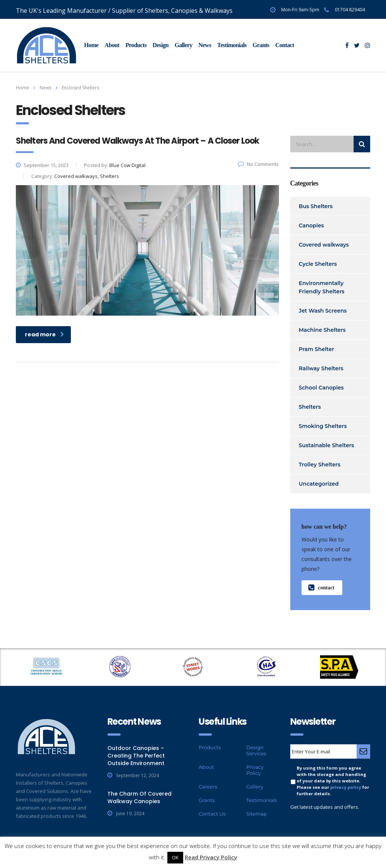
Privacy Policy (255, 770)
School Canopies (321, 388)
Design (161, 45)
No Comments (258, 164)
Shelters (310, 407)
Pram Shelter (317, 349)
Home (91, 45)
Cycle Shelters (318, 264)
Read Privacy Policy (211, 857)
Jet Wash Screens (323, 311)
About (112, 45)
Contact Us (212, 814)
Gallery (183, 45)
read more (44, 334)
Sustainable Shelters (327, 445)
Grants (261, 45)
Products (136, 45)
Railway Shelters (321, 368)
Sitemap (257, 814)
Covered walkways (324, 245)
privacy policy (346, 787)
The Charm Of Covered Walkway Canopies (139, 797)
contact (322, 588)
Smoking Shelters (323, 426)
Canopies (312, 225)
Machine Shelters (322, 330)
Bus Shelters (316, 206)
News (205, 45)
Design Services (256, 750)
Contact (285, 45)
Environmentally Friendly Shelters (322, 287)
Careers (208, 787)
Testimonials (232, 45)
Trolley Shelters (320, 465)
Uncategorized (319, 484)
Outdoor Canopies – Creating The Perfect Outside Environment (136, 756)
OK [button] (175, 857)
